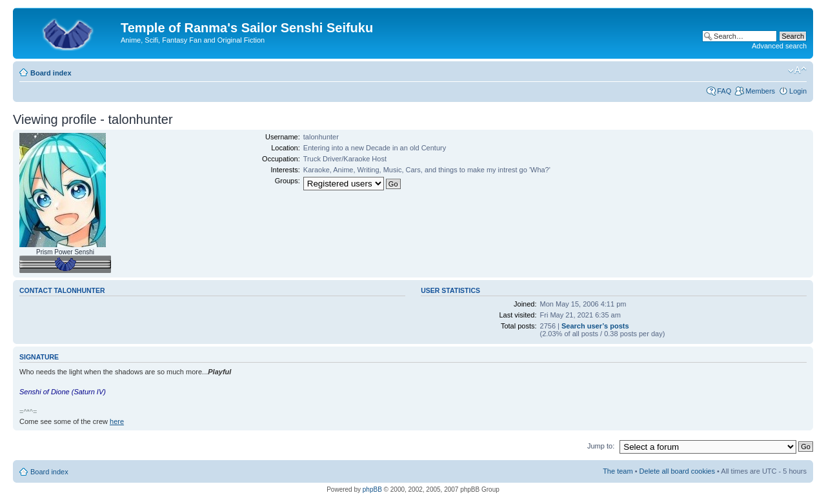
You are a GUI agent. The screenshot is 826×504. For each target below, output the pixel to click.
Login (798, 91)
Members (760, 91)
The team (618, 471)
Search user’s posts (595, 326)
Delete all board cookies (677, 471)
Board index (51, 73)
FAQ (724, 91)
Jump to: (601, 446)
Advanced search (779, 46)
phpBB (372, 489)
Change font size (797, 70)
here (117, 421)
